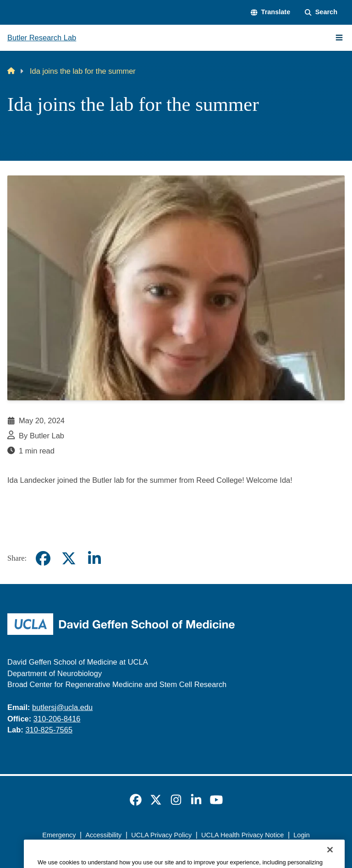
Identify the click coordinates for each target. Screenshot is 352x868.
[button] (270, 12)
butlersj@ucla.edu (62, 707)
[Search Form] (321, 12)
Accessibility (103, 835)
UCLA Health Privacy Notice (242, 835)
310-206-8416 (57, 719)
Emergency (59, 835)
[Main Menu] (339, 38)
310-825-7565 (49, 730)
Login (301, 835)
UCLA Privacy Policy (161, 835)
